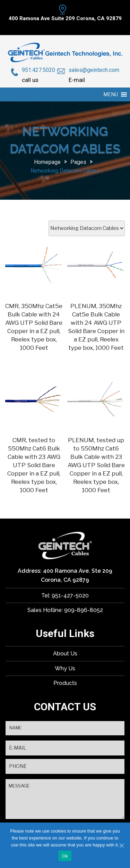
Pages (78, 162)
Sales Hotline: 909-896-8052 (65, 610)
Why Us (65, 668)
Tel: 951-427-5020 (65, 596)
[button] (111, 94)
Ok (65, 856)
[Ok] (121, 845)
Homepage (47, 162)
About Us (65, 654)
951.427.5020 (38, 70)
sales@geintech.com (94, 70)
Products (65, 683)
